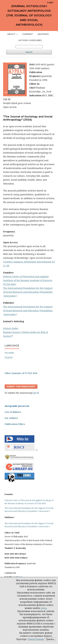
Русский (9, 353)
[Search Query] (29, 47)
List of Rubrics (13, 412)
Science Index (11, 328)
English (9, 357)
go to (36, 393)
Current (28, 34)
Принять (50, 639)
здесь (44, 608)
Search (29, 52)
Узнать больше (36, 639)
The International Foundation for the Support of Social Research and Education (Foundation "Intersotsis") (28, 292)
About (12, 34)
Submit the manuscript (21, 387)
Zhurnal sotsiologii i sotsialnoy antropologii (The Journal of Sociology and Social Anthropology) (29, 15)
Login (50, 2)
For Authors (11, 418)
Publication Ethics (15, 424)
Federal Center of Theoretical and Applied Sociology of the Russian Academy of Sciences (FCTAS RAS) (28, 280)
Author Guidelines (30, 40)
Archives (43, 34)
